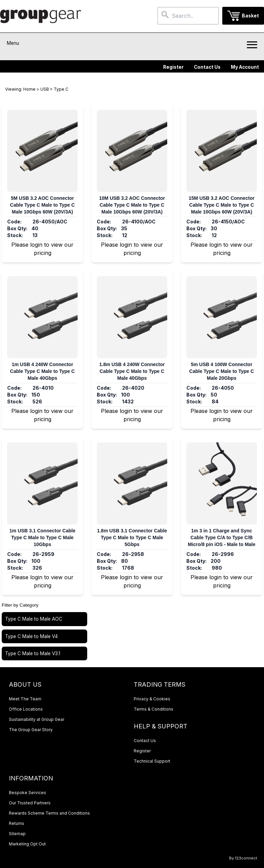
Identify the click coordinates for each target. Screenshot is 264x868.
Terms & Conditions (154, 709)
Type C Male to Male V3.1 (33, 653)
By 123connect (243, 858)
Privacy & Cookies (152, 699)
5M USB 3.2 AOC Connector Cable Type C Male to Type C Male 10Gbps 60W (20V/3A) (42, 205)
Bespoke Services (28, 793)
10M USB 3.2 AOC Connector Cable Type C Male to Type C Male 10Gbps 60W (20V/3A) (132, 205)
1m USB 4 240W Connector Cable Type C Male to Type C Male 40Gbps (42, 371)
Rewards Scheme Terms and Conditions (49, 813)
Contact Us (207, 67)
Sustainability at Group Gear (37, 719)
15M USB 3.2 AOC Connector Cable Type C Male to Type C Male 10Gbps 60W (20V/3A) (222, 205)
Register (173, 67)
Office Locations (26, 709)
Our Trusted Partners (30, 803)
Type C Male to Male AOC (34, 619)
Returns (17, 823)
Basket (250, 16)
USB (45, 89)
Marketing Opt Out (27, 844)
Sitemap (17, 834)
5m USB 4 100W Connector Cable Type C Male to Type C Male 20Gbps (221, 371)
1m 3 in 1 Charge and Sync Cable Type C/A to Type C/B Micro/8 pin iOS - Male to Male (222, 537)
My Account (245, 67)
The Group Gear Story (31, 730)
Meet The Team (25, 699)
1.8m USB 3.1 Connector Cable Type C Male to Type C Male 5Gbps (132, 537)
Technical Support (152, 761)
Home (29, 89)
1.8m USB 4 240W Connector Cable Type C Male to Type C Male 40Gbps (132, 371)
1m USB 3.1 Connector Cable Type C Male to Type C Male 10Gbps (43, 537)
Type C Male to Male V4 (31, 636)
